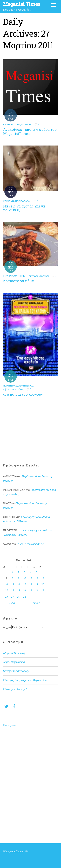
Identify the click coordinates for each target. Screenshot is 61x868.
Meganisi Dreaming (14, 653)
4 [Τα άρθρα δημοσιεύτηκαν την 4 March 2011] (30, 572)
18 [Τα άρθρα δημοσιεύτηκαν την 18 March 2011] (30, 584)
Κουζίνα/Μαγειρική (15, 276)
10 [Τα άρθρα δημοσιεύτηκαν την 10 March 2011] (24, 578)
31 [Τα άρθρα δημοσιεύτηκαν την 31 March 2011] (24, 597)
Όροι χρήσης (10, 725)
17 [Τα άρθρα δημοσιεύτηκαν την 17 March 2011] (24, 584)
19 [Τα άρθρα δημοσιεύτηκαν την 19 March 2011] (36, 584)
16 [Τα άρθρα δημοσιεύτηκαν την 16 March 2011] (18, 584)
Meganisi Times (14, 851)
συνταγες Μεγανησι (39, 276)
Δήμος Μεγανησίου (14, 662)
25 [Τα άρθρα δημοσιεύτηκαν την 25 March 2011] (30, 590)
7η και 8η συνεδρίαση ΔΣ (30, 544)
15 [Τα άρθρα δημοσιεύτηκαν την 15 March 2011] (12, 584)
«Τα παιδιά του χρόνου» (23, 394)
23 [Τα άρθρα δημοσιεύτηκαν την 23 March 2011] (18, 590)
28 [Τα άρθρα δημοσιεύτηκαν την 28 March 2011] (6, 597)
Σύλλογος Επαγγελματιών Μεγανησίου (25, 680)
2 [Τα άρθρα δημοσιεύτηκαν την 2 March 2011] (18, 572)
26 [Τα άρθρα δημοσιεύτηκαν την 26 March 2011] (36, 590)
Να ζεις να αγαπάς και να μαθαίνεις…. (24, 208)
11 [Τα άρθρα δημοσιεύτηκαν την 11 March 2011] (30, 578)
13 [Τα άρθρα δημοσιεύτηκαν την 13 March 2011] (42, 578)
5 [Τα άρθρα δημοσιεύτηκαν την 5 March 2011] (36, 572)
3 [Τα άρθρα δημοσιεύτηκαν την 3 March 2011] (24, 572)
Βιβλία (6, 389)
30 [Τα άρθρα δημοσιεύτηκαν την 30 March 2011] (18, 597)
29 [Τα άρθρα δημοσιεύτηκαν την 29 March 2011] (12, 597)
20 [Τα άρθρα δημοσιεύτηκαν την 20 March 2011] (42, 584)
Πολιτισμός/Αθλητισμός (18, 386)
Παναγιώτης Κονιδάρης (16, 671)
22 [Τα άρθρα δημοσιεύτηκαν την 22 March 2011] (12, 590)
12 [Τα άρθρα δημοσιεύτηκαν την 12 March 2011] (36, 578)
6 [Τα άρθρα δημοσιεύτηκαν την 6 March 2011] (42, 572)
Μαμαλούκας (17, 389)
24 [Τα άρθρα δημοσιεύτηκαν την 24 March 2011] (24, 590)
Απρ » (36, 603)
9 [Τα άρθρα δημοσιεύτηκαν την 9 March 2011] (18, 578)
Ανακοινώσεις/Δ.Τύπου (17, 125)
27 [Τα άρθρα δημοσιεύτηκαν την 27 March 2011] (42, 590)
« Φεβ (12, 603)
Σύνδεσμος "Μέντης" (15, 689)
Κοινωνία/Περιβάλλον (17, 201)
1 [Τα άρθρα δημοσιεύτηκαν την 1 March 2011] (12, 572)
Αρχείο (7, 627)
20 (39, 125)
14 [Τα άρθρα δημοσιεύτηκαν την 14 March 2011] (6, 584)
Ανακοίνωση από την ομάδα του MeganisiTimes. (30, 131)
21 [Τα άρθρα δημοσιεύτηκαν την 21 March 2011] (6, 590)
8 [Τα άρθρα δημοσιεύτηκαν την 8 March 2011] (12, 578)
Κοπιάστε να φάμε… (20, 281)
